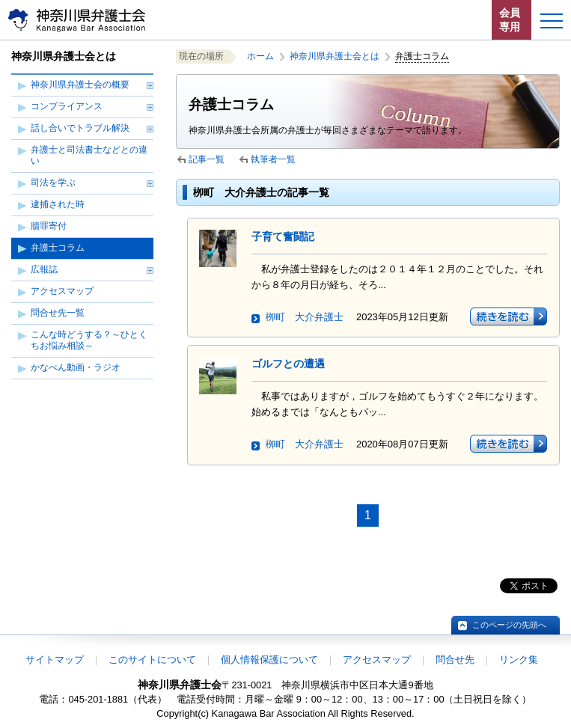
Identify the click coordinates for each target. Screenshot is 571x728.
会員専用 (510, 20)
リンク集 (519, 660)
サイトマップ (55, 660)
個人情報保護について (269, 660)
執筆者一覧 (273, 159)
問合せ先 (455, 660)
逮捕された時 (58, 204)
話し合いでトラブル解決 (80, 128)
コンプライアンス (67, 106)
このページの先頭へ (509, 625)
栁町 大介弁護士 (305, 317)
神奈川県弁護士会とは (335, 56)
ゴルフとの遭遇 (288, 364)
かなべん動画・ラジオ (76, 367)
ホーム (260, 56)
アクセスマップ (62, 291)
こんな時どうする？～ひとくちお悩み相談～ (89, 340)
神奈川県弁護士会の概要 (80, 85)
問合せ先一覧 (58, 313)
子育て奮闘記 (283, 236)
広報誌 (44, 269)
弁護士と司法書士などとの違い (89, 155)
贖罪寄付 (49, 226)
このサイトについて (152, 660)
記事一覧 (207, 159)
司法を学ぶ (53, 183)
